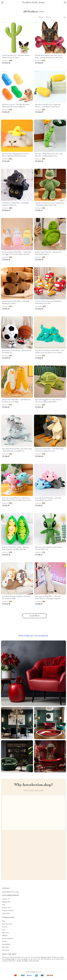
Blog (4, 921)
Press (4, 930)
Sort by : (41, 17)
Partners (5, 941)
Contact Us (6, 899)
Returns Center (7, 908)
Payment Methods (8, 911)
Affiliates (5, 936)
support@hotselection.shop (10, 892)
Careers (5, 927)
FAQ (4, 905)
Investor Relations (8, 939)
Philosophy (5, 947)
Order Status (6, 914)
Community (6, 950)
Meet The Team (7, 924)
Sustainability (6, 944)
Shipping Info (6, 902)
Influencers (5, 933)
